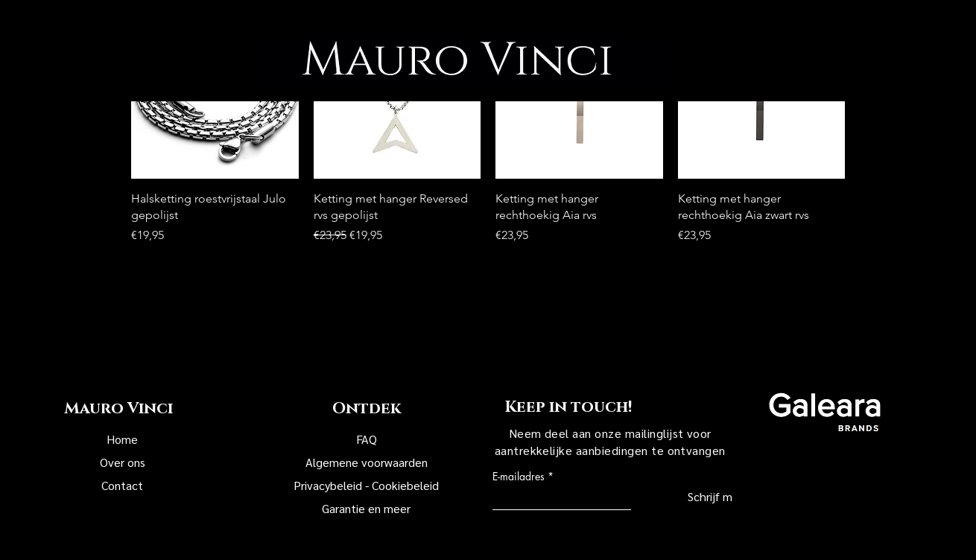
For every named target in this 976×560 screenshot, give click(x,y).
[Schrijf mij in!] (691, 497)
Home (122, 439)
